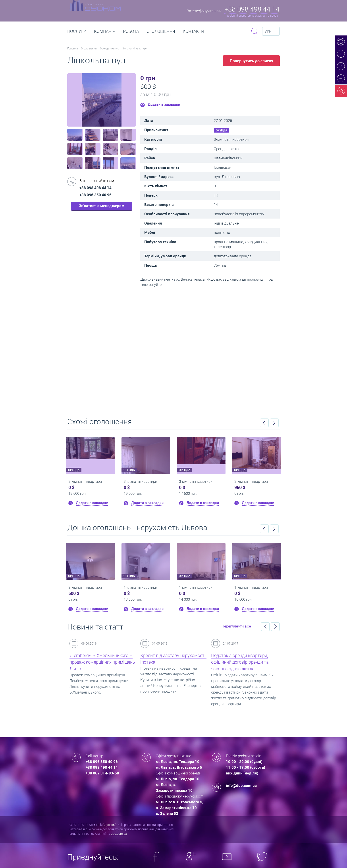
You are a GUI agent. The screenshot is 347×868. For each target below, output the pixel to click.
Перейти (173, 351)
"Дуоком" (110, 825)
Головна (72, 48)
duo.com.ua (119, 834)
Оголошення (161, 31)
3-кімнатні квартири (135, 48)
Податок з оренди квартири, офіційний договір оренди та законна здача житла (240, 662)
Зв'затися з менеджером (102, 206)
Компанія (105, 31)
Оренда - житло (110, 48)
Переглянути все (236, 626)
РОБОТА (131, 31)
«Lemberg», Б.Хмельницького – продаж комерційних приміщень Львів (102, 662)
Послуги (77, 31)
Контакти (193, 31)
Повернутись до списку (251, 61)
